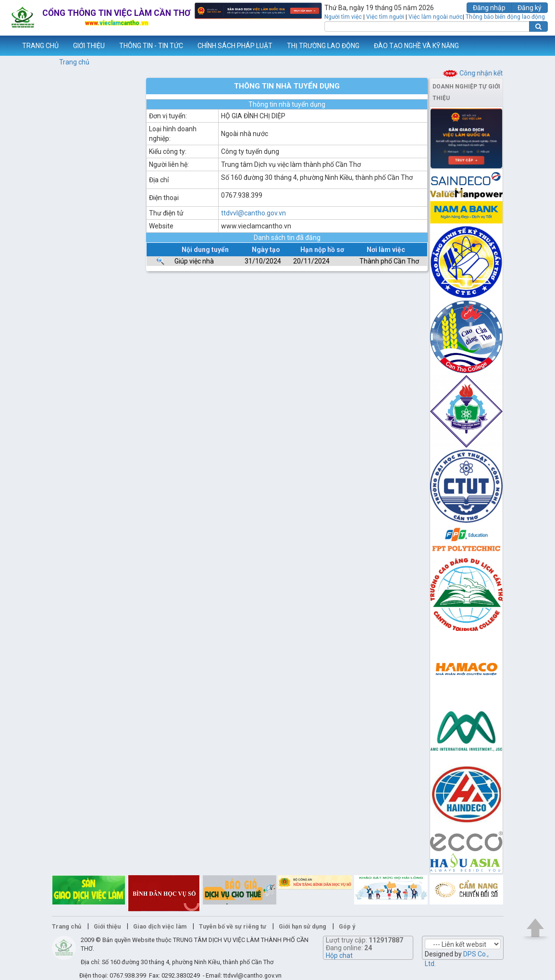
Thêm (535, 46)
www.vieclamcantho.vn (8, 46)
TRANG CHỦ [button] (40, 46)
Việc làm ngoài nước (436, 17)
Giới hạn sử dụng (302, 926)
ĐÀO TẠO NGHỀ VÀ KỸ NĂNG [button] (416, 46)
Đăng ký (530, 8)
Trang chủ (74, 62)
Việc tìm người (385, 17)
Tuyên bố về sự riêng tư (233, 926)
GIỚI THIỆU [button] (89, 46)
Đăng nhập (489, 8)
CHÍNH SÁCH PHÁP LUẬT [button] (235, 46)
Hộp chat (339, 955)
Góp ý (347, 926)
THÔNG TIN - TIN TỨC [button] (151, 46)
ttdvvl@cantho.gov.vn (253, 213)
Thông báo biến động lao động (505, 17)
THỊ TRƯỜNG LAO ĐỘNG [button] (323, 46)
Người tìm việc (343, 17)
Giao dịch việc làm (160, 926)
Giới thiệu (107, 926)
